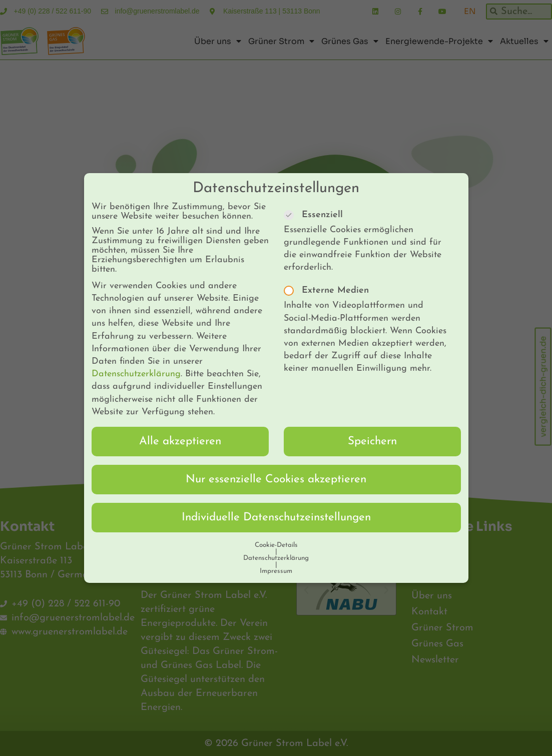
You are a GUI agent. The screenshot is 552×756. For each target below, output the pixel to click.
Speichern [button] (372, 430)
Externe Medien (330, 279)
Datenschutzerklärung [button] (276, 546)
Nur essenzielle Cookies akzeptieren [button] (276, 468)
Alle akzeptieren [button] (180, 430)
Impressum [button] (276, 559)
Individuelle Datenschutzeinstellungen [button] (276, 506)
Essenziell (317, 203)
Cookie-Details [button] (276, 533)
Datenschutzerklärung (136, 362)
